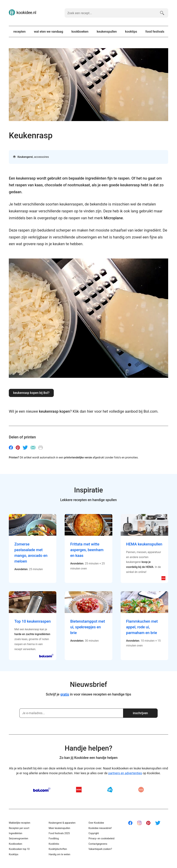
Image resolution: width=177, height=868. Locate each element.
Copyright (94, 833)
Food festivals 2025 (59, 833)
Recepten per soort (19, 828)
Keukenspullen (107, 32)
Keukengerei (25, 157)
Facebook (11, 448)
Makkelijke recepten (20, 823)
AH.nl (110, 790)
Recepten (19, 32)
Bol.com (42, 790)
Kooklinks (54, 844)
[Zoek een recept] (111, 13)
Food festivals (155, 32)
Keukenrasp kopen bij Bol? (31, 393)
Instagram (139, 823)
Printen (41, 448)
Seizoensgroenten (18, 838)
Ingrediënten (16, 833)
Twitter (25, 448)
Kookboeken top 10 (19, 849)
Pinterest (18, 448)
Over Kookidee (96, 823)
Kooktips (131, 32)
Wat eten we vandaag (48, 32)
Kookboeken (80, 32)
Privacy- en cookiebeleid (101, 838)
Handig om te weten (60, 854)
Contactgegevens (98, 844)
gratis (65, 694)
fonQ (141, 790)
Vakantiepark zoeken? (100, 849)
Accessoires (41, 157)
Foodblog (54, 838)
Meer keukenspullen (59, 828)
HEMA (79, 790)
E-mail (33, 448)
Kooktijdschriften (58, 849)
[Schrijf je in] (71, 713)
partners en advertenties (125, 773)
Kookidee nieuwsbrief (100, 828)
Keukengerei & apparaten (62, 823)
